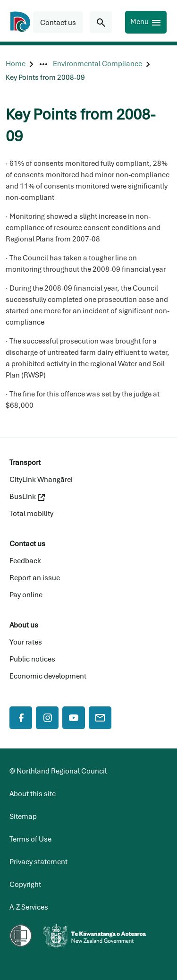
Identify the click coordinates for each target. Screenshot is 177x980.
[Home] (16, 64)
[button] (58, 22)
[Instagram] (47, 718)
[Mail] (100, 718)
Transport (25, 463)
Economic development (48, 676)
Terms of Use (30, 839)
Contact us (27, 544)
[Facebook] (21, 718)
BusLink (27, 497)
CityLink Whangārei (41, 480)
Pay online (26, 595)
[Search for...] (101, 22)
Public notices (32, 659)
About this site (33, 794)
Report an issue (35, 578)
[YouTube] (74, 718)
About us (24, 625)
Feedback (25, 561)
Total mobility (31, 514)
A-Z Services (29, 907)
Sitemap (23, 817)
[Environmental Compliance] (97, 64)
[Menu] (146, 22)
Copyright (25, 885)
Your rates (26, 642)
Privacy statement (38, 862)
